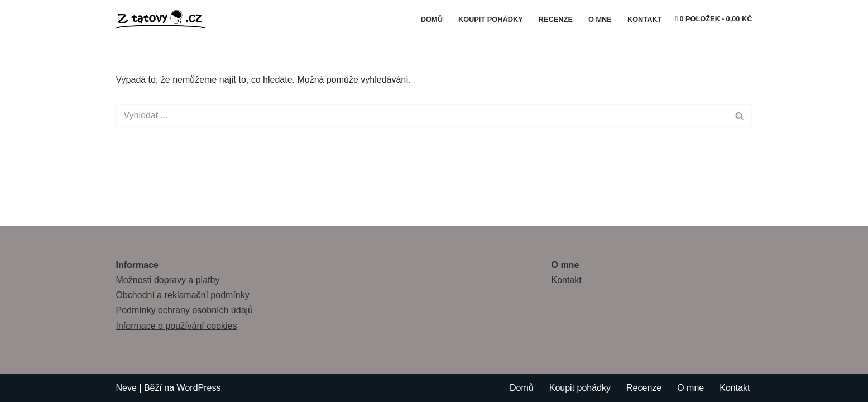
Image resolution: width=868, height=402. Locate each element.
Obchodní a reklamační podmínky (183, 295)
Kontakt (645, 19)
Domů (432, 19)
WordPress (199, 388)
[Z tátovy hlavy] (164, 19)
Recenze (556, 19)
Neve (126, 388)
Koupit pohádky (491, 19)
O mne (600, 19)
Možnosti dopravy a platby (168, 280)
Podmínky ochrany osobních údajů (184, 310)
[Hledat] (422, 116)
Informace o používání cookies (177, 326)
